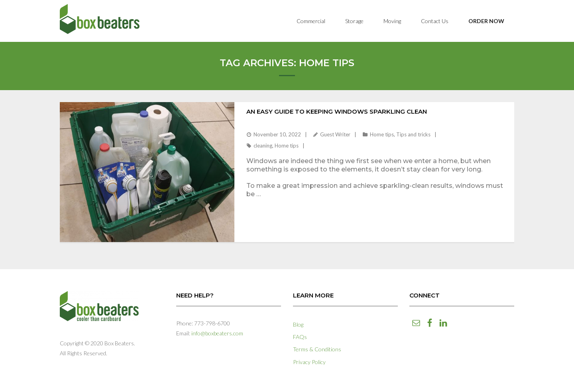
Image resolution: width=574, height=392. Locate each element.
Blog (298, 324)
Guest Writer (335, 134)
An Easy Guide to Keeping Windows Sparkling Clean (337, 111)
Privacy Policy (309, 362)
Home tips (382, 134)
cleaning (263, 146)
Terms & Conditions (317, 349)
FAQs (300, 337)
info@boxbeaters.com (217, 333)
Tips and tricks (413, 134)
